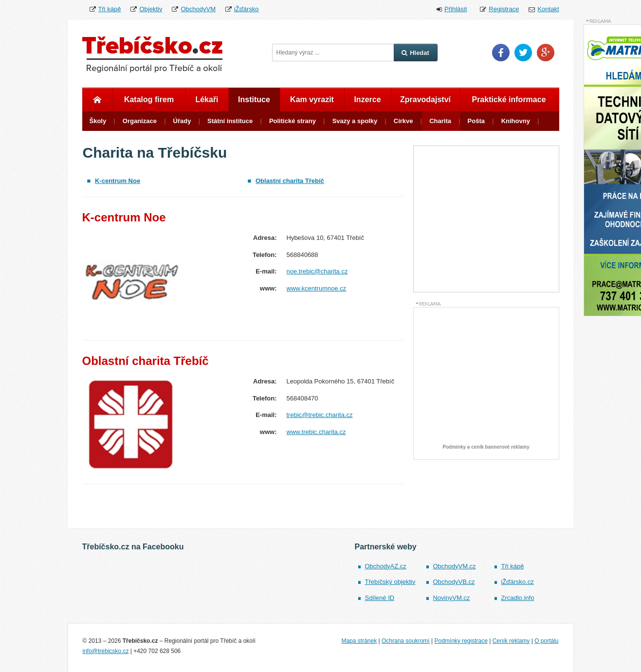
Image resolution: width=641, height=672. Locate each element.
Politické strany (293, 121)
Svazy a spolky (355, 121)
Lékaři (207, 100)
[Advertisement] (487, 378)
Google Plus (546, 53)
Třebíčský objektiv (390, 582)
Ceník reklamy (511, 641)
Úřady (182, 121)
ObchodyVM (198, 9)
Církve (403, 121)
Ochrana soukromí (406, 641)
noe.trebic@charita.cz (317, 271)
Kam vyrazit (312, 100)
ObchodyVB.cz (454, 582)
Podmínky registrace (461, 641)
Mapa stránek (359, 641)
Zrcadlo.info (517, 598)
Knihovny (516, 121)
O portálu (546, 641)
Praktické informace (509, 100)
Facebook (501, 53)
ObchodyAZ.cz (385, 566)
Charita (440, 121)
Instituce (254, 100)
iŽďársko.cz (517, 582)
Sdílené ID (379, 598)
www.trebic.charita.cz (316, 432)
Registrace (504, 9)
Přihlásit (456, 9)
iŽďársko (247, 9)
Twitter (523, 53)
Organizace (140, 121)
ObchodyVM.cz (454, 566)
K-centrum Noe (118, 181)
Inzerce (367, 100)
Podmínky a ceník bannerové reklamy (486, 447)
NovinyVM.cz (451, 598)
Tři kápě (110, 9)
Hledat (415, 53)
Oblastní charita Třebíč (290, 181)
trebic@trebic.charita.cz (320, 415)
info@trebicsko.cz (106, 651)
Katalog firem (149, 100)
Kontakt (548, 9)
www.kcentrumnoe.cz (317, 288)
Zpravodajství (425, 100)
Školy (98, 121)
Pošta (476, 121)
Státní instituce (230, 121)
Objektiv (151, 9)
